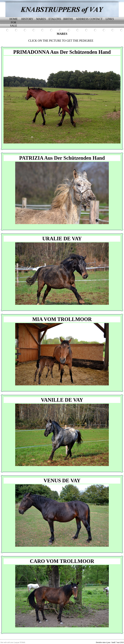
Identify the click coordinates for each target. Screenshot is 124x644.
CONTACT (96, 19)
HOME (14, 19)
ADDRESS (82, 19)
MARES (41, 19)
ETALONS (55, 19)
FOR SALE (14, 24)
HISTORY (27, 19)
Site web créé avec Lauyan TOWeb (13, 642)
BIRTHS (69, 19)
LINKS (110, 19)
